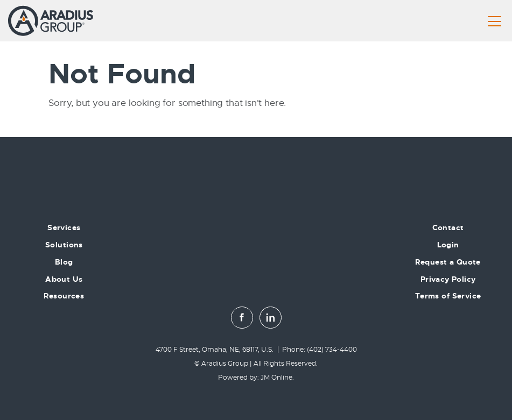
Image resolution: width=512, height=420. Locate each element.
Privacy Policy (448, 279)
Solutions (64, 245)
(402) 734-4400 (332, 350)
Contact (448, 227)
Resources (64, 296)
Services (64, 227)
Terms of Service (448, 296)
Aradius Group (225, 364)
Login (448, 245)
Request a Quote (448, 262)
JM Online (276, 378)
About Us (64, 279)
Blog (64, 262)
